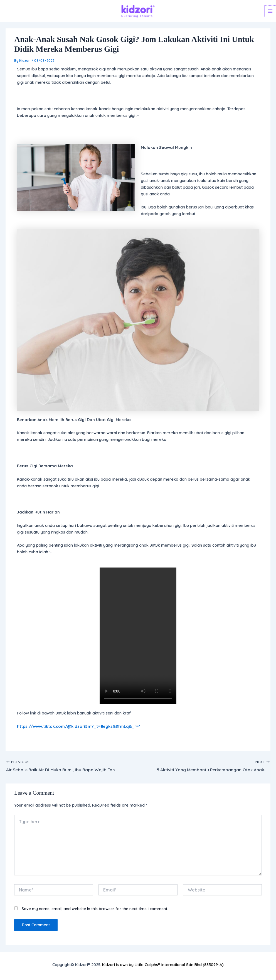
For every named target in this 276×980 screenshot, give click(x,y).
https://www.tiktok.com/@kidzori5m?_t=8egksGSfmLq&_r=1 (79, 726)
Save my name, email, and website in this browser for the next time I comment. (95, 909)
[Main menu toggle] (270, 11)
